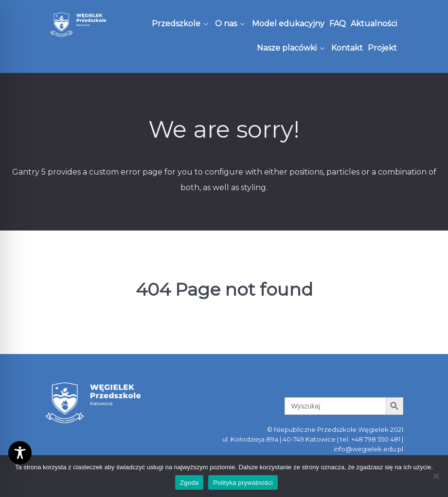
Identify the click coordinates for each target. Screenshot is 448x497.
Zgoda (189, 483)
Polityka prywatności (243, 483)
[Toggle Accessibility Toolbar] (20, 453)
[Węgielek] (79, 25)
